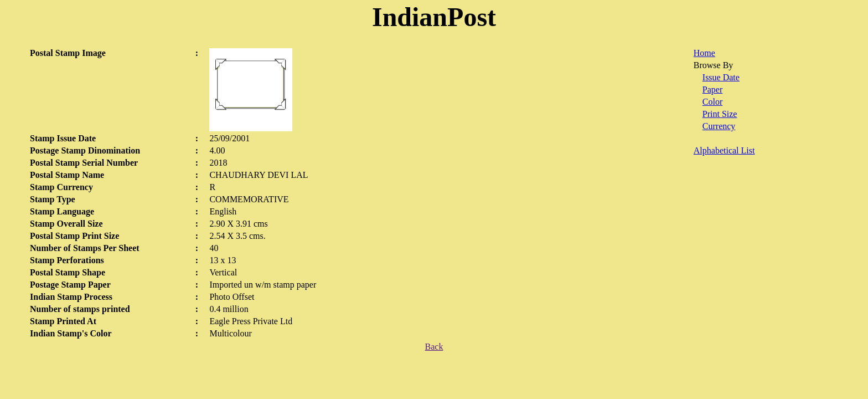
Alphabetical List (724, 150)
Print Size (720, 114)
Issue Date (721, 77)
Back (434, 347)
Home (704, 53)
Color (712, 102)
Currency (719, 126)
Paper (712, 89)
